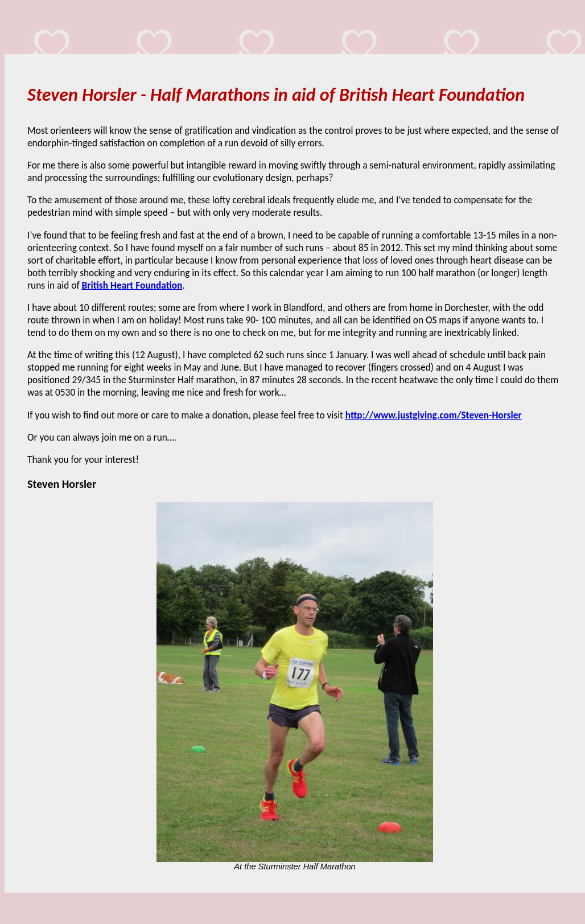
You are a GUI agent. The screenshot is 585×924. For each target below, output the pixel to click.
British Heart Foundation (132, 285)
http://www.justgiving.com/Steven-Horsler (434, 415)
